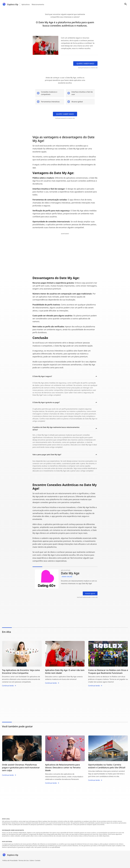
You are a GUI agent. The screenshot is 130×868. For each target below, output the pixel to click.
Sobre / (32, 860)
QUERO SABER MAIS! (85, 63)
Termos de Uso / (24, 860)
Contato (38, 860)
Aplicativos (26, 4)
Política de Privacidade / (11, 860)
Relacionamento (38, 4)
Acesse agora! (90, 593)
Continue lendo (9, 686)
